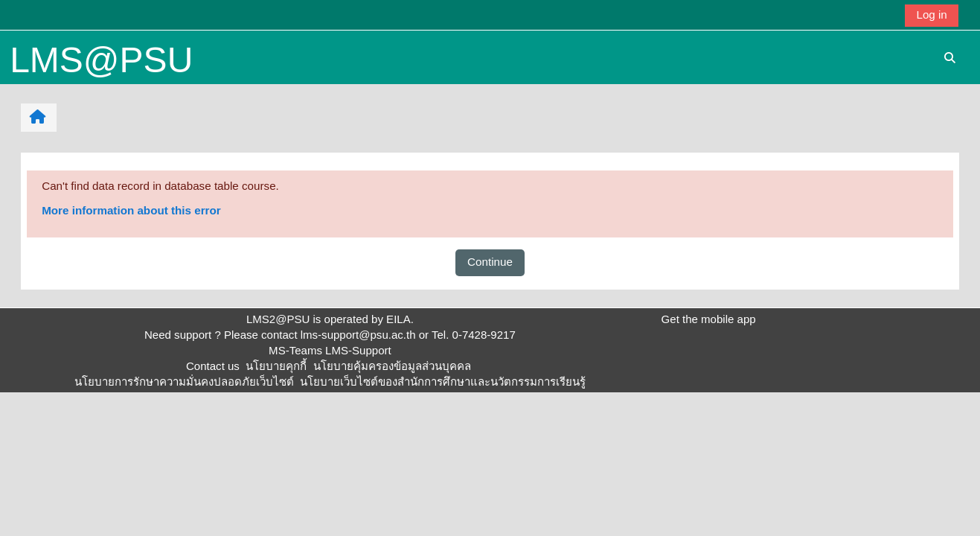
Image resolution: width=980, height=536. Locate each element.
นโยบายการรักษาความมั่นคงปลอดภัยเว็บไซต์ (184, 382)
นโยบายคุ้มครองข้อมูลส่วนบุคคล (392, 366)
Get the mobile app (709, 319)
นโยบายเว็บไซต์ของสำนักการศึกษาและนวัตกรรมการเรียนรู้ (443, 382)
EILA (398, 319)
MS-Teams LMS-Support (330, 350)
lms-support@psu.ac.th (358, 335)
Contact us (213, 366)
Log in (931, 15)
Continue (490, 262)
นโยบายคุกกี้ (276, 366)
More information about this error (131, 210)
